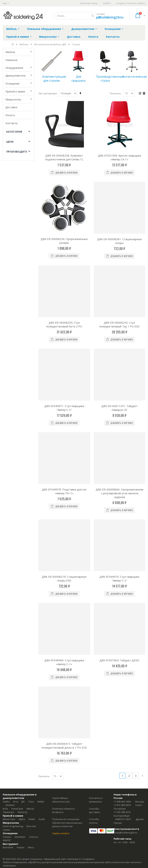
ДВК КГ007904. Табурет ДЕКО (119, 660)
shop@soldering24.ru (107, 17)
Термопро (9, 812)
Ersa (16, 802)
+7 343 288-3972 (122, 812)
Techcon (34, 837)
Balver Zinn (9, 819)
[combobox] (75, 16)
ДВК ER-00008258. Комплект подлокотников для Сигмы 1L (64, 157)
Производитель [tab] (19, 151)
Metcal (30, 809)
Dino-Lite (31, 826)
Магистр (23, 812)
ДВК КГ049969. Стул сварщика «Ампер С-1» (64, 662)
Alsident (10, 805)
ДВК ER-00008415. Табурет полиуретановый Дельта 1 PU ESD (64, 746)
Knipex (21, 847)
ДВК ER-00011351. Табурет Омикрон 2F (119, 408)
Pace (31, 802)
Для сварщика (78, 79)
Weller (41, 802)
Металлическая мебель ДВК (50, 44)
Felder (32, 819)
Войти (107, 3)
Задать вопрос (61, 833)
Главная (13, 44)
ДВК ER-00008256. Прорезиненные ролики (64, 198)
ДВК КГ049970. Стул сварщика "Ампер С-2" (119, 579)
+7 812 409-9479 (122, 805)
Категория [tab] (14, 132)
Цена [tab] (10, 142)
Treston (7, 837)
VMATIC (7, 840)
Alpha (22, 819)
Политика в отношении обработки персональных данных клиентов (67, 823)
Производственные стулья (110, 79)
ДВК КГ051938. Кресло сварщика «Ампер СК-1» (119, 157)
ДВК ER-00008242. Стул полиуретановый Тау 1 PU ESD (119, 324)
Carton (6, 830)
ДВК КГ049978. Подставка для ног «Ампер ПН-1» (64, 491)
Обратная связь (89, 3)
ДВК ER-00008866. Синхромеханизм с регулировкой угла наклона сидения (120, 493)
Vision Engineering (13, 826)
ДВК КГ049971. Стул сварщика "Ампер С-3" (64, 408)
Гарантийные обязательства (61, 800)
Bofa (5, 809)
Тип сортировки (48, 93)
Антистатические (135, 77)
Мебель (24, 44)
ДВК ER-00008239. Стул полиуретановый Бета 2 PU (64, 324)
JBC (23, 802)
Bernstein (8, 847)
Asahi (42, 819)
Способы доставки (94, 810)
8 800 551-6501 (123, 819)
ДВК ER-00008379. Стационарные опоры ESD (64, 579)
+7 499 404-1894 (122, 802)
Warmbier (20, 837)
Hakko (6, 802)
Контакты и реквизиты (96, 800)
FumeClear (17, 809)
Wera (31, 847)
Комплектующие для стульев (54, 79)
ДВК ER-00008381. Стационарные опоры (120, 241)
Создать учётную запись (131, 3)
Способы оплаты (94, 821)
